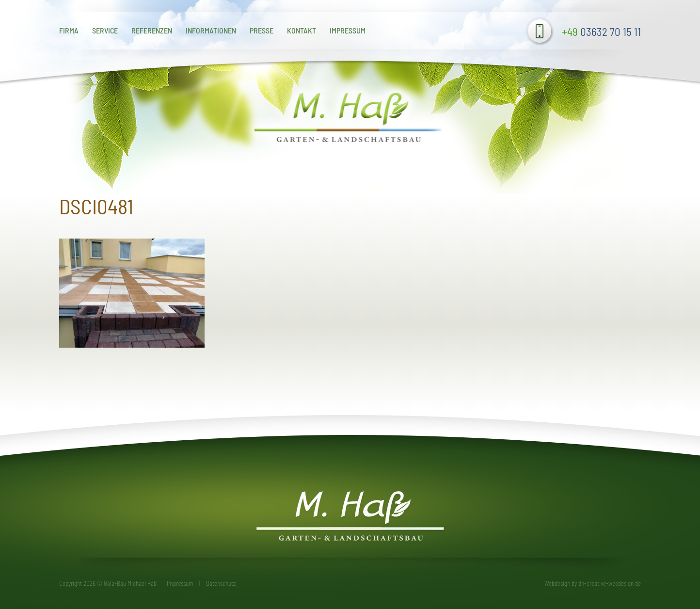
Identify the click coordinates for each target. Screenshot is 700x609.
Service (105, 30)
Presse (262, 30)
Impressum (348, 30)
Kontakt (302, 30)
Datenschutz (221, 583)
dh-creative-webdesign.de (610, 583)
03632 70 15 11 (601, 32)
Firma (69, 30)
